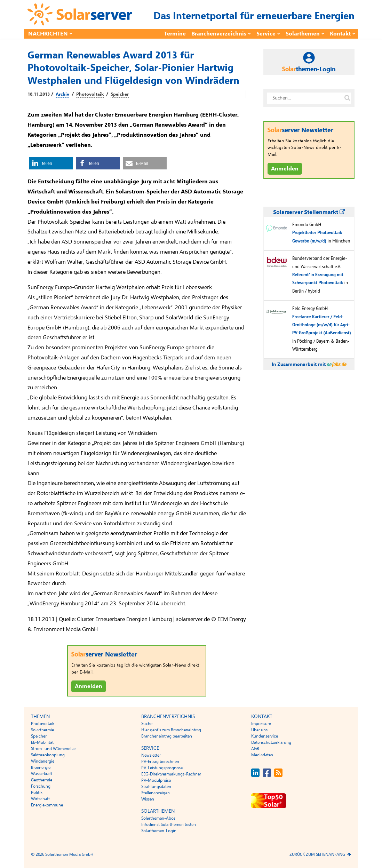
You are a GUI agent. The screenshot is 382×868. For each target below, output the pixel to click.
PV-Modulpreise (156, 780)
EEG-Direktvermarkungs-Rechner (171, 774)
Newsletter (151, 755)
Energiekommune (47, 805)
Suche (147, 724)
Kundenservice (265, 736)
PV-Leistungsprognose (162, 768)
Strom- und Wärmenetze (53, 749)
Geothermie (42, 780)
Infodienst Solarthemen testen (169, 825)
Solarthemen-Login (159, 831)
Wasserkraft (42, 774)
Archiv (62, 94)
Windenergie (43, 761)
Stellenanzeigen (156, 793)
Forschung (41, 786)
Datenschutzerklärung (271, 742)
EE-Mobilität (42, 742)
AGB (255, 749)
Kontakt (340, 34)
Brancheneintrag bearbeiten (167, 736)
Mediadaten (262, 755)
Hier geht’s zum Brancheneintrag (171, 730)
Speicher (120, 94)
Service (266, 34)
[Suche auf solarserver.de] (347, 98)
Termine (175, 34)
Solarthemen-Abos (158, 818)
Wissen (148, 799)
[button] (51, 163)
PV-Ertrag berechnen (160, 762)
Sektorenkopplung (48, 755)
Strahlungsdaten (156, 787)
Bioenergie (41, 767)
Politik (37, 793)
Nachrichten (48, 34)
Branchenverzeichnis (219, 34)
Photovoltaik (90, 94)
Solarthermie (42, 730)
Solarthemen (303, 34)
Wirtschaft (40, 799)
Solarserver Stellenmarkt (309, 212)
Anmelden (89, 686)
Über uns (259, 730)
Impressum (261, 724)
